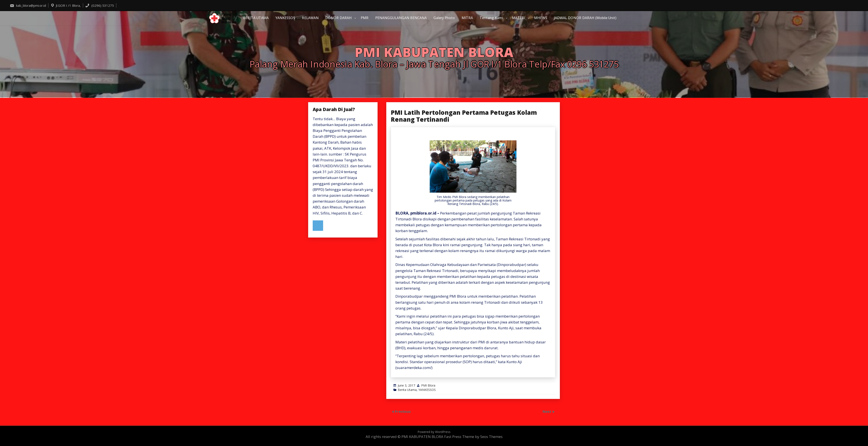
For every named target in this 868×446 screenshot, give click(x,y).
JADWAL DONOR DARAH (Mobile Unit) (585, 18)
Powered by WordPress (434, 432)
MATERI (519, 18)
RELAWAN (310, 18)
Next (547, 411)
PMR (365, 18)
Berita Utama (407, 390)
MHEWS (541, 18)
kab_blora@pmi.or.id (28, 5)
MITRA (467, 18)
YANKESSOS (285, 18)
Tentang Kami (491, 18)
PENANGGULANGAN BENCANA (401, 18)
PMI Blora (428, 385)
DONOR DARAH (339, 18)
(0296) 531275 (99, 5)
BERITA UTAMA (256, 18)
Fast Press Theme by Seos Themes (473, 437)
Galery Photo (444, 18)
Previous (403, 411)
